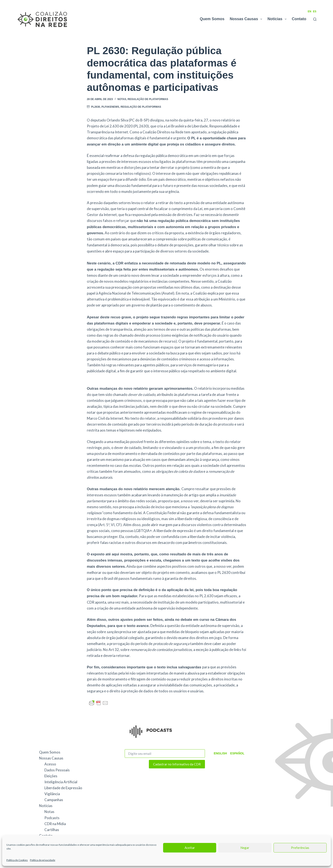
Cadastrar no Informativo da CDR (177, 764)
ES (315, 11)
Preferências (300, 848)
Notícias (278, 19)
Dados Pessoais (57, 770)
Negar (245, 848)
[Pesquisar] (315, 19)
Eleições (51, 776)
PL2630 (96, 107)
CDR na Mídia (55, 824)
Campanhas (54, 800)
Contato (299, 19)
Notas (122, 99)
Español (236, 753)
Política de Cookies (17, 860)
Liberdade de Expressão (63, 788)
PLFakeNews (110, 107)
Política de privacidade (43, 860)
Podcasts (52, 818)
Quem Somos (212, 19)
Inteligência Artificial (61, 782)
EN (310, 11)
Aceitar (190, 848)
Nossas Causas (247, 19)
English (220, 753)
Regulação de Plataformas (148, 99)
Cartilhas (52, 830)
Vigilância (52, 794)
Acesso (50, 764)
